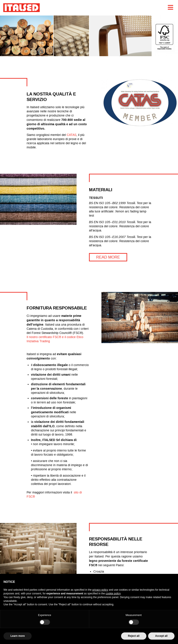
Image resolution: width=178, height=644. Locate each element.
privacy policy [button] (100, 590)
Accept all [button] (161, 636)
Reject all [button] (134, 636)
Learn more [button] (18, 636)
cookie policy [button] (113, 594)
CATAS (72, 135)
